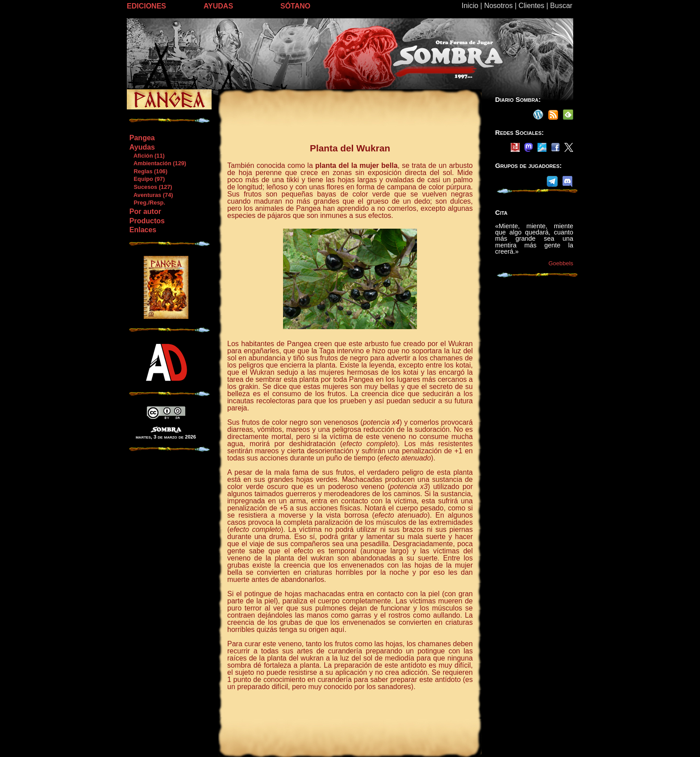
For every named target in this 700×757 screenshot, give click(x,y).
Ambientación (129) (158, 163)
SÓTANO (295, 6)
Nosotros (498, 6)
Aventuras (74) (151, 195)
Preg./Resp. (147, 203)
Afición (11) (147, 156)
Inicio (470, 6)
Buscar (561, 6)
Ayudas (142, 147)
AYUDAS (218, 6)
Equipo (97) (147, 179)
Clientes (531, 6)
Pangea (142, 138)
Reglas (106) (148, 171)
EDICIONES (146, 6)
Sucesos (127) (151, 187)
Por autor (145, 211)
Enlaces (143, 230)
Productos (147, 221)
